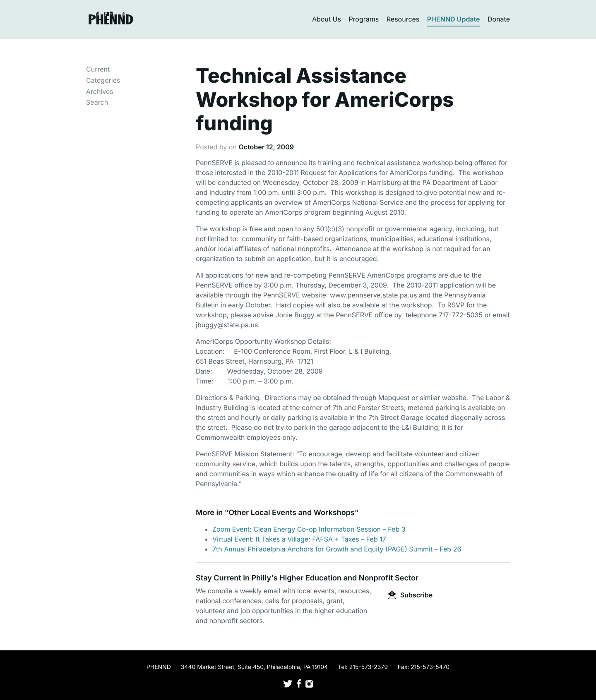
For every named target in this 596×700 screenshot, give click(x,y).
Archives (100, 91)
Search (97, 102)
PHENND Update (454, 19)
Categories (103, 80)
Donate (499, 19)
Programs (364, 19)
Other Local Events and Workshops (291, 513)
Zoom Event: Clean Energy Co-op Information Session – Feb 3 (309, 529)
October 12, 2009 (266, 147)
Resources (403, 19)
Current (98, 69)
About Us (327, 19)
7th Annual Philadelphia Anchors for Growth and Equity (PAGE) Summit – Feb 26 (337, 549)
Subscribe (410, 595)
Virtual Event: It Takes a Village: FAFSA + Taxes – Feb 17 (299, 539)
